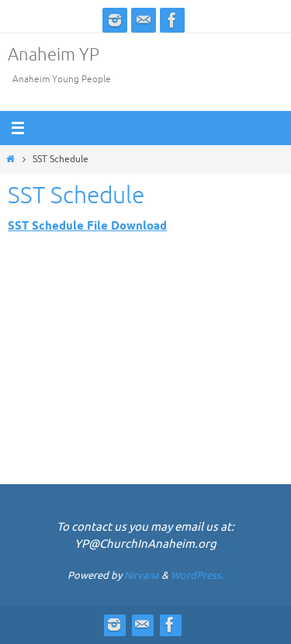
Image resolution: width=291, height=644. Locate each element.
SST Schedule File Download (87, 226)
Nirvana (142, 575)
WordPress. (197, 575)
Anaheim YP (54, 55)
